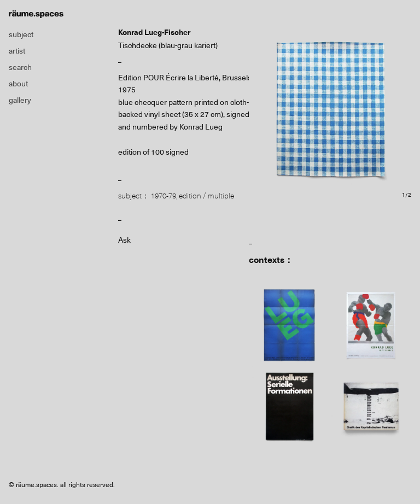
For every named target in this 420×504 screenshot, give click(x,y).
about (18, 84)
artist (17, 51)
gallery (20, 100)
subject (21, 34)
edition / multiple (206, 196)
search (20, 67)
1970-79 (164, 196)
